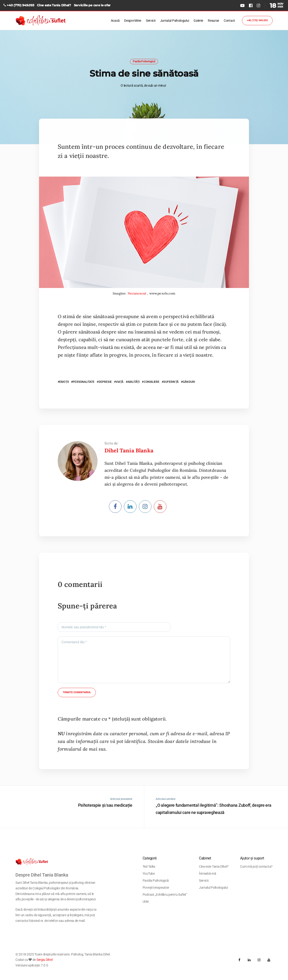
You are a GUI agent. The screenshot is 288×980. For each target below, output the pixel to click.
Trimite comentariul (77, 692)
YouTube (149, 873)
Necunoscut (138, 293)
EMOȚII (64, 382)
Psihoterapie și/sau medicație (105, 805)
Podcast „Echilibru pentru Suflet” (165, 895)
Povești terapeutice (156, 888)
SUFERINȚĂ (171, 382)
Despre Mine (133, 21)
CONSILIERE (152, 382)
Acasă (115, 21)
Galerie (198, 21)
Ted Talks (149, 866)
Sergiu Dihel (44, 960)
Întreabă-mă (208, 873)
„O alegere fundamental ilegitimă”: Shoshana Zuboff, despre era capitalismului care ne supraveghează (213, 809)
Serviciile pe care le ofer (92, 5)
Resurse (213, 21)
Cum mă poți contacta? (256, 866)
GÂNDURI (189, 382)
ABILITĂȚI (133, 382)
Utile (146, 902)
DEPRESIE (105, 382)
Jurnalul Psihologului (175, 21)
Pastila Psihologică (144, 61)
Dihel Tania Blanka (129, 450)
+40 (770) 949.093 (20, 5)
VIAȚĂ (120, 382)
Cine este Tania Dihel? (54, 5)
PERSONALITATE (84, 382)
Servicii (151, 21)
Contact (229, 21)
